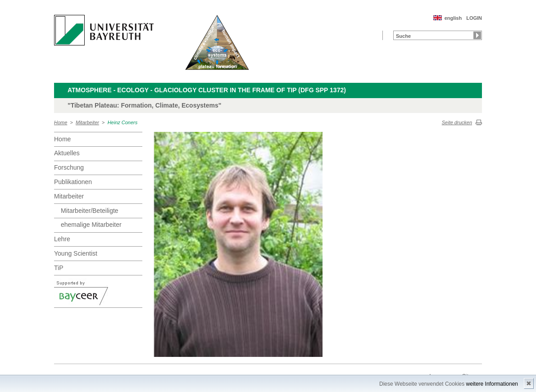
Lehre (62, 239)
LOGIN (474, 18)
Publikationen (73, 182)
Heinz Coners (123, 122)
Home (61, 122)
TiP (59, 268)
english (453, 18)
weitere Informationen (492, 384)
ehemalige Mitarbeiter (91, 225)
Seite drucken (457, 122)
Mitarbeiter (87, 122)
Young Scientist (76, 253)
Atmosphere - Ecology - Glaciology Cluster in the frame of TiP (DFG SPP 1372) (207, 90)
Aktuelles (67, 153)
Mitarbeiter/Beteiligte (90, 211)
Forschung (69, 167)
